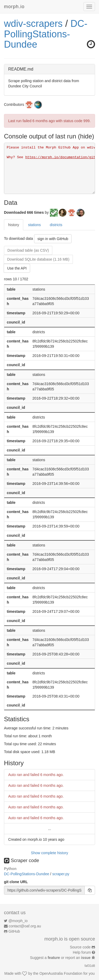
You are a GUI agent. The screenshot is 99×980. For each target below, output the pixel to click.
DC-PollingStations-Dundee (46, 34)
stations (34, 225)
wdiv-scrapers (33, 24)
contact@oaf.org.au (25, 926)
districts (56, 225)
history (14, 225)
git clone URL (16, 882)
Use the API (17, 268)
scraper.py (61, 874)
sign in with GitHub (53, 239)
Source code (80, 947)
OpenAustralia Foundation (61, 973)
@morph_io (18, 921)
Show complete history (49, 853)
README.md (21, 69)
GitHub (14, 931)
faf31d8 (90, 966)
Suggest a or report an (61, 958)
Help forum (82, 952)
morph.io (14, 7)
